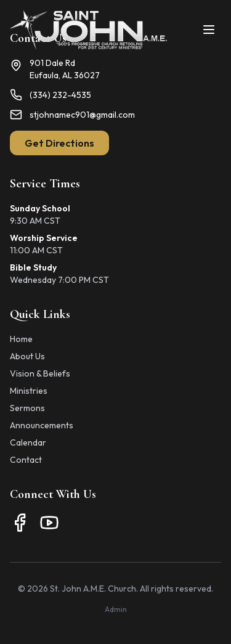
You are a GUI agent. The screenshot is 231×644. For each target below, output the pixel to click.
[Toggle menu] (209, 30)
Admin (116, 609)
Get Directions (59, 143)
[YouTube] (49, 523)
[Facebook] (20, 523)
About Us (27, 356)
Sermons (27, 408)
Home (21, 339)
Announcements (42, 425)
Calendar (28, 442)
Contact (26, 460)
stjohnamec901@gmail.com (82, 115)
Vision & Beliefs (40, 373)
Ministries (29, 391)
